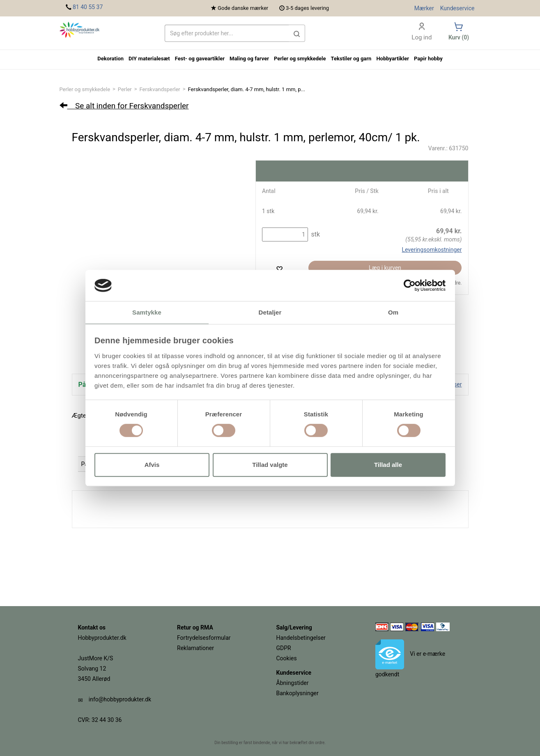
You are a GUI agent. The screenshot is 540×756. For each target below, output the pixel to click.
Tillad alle (388, 465)
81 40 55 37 (88, 7)
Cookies (287, 658)
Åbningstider (293, 683)
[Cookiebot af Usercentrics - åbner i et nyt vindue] (410, 285)
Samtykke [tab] (147, 313)
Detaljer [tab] (270, 313)
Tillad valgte (270, 465)
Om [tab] (393, 313)
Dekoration (110, 59)
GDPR (284, 648)
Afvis (152, 465)
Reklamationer (195, 648)
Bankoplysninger (298, 693)
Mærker (424, 8)
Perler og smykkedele (85, 89)
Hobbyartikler (393, 59)
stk (315, 234)
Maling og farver (249, 59)
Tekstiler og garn (351, 59)
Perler (125, 89)
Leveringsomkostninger (432, 250)
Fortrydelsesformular (204, 638)
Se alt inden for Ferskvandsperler (124, 106)
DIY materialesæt (149, 59)
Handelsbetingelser (301, 638)
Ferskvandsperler (160, 89)
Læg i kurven (385, 268)
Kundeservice (457, 8)
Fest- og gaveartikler (200, 59)
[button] (297, 33)
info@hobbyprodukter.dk (120, 699)
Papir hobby (428, 59)
